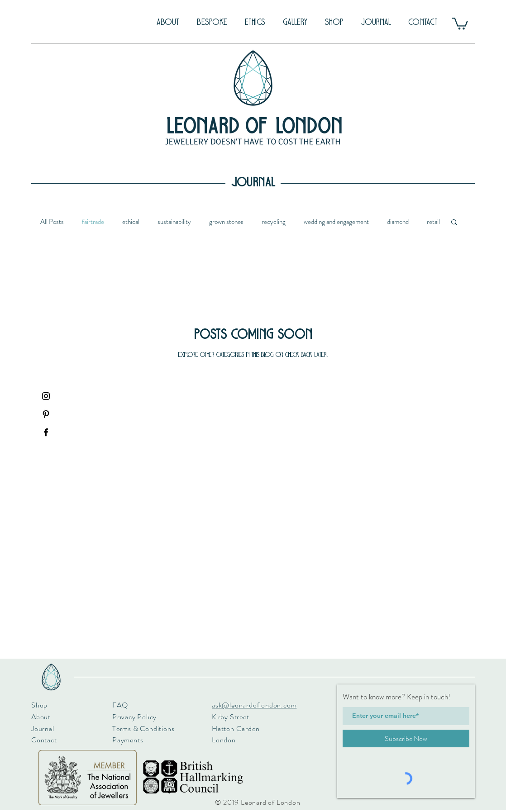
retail (433, 222)
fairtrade (93, 222)
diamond (398, 222)
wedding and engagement (336, 222)
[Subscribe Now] (406, 738)
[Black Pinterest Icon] (46, 414)
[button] (460, 23)
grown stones (226, 222)
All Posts (52, 222)
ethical (131, 222)
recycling (274, 222)
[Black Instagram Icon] (46, 396)
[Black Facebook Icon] (46, 432)
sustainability (174, 222)
